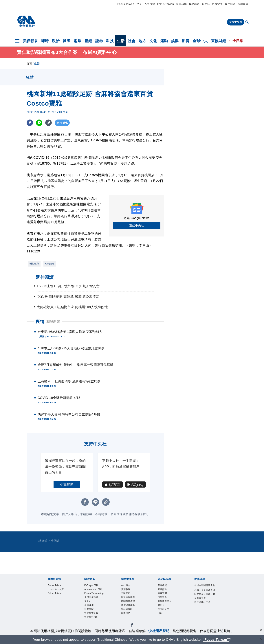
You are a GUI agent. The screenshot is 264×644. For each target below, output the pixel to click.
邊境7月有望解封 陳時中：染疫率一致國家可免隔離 (75, 365)
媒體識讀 (194, 4)
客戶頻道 (230, 4)
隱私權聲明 (127, 611)
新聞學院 (89, 611)
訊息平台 (163, 598)
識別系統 (126, 590)
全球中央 (200, 41)
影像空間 (217, 4)
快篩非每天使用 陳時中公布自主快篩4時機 (69, 414)
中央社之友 (164, 611)
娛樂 (175, 41)
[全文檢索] (247, 22)
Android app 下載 (94, 590)
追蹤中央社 (137, 225)
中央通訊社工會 (203, 607)
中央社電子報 (92, 615)
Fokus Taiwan (165, 4)
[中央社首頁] (26, 21)
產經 (88, 41)
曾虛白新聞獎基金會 (204, 588)
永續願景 (243, 4)
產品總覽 (163, 585)
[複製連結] (48, 123)
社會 (132, 41)
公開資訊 (126, 594)
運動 (164, 41)
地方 (142, 41)
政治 (56, 41)
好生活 (206, 4)
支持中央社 (236, 22)
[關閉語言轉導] (261, 639)
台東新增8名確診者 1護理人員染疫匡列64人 (70, 332)
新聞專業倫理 (128, 602)
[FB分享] (30, 123)
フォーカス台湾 (146, 4)
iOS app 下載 (92, 585)
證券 (99, 41)
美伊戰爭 (30, 41)
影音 (186, 41)
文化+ (88, 602)
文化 (153, 41)
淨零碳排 (181, 4)
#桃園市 (50, 264)
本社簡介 (126, 585)
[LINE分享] (39, 123)
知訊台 (161, 606)
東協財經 (219, 41)
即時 (45, 41)
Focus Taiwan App (95, 594)
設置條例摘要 (128, 598)
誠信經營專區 (128, 606)
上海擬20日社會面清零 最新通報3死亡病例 (69, 381)
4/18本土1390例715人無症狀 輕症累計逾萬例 (71, 348)
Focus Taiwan (126, 4)
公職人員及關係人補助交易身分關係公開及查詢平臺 (204, 599)
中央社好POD (92, 619)
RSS (160, 615)
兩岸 (77, 41)
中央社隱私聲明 (157, 631)
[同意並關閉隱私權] (261, 631)
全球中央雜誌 (92, 598)
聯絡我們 (126, 615)
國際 (67, 41)
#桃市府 (34, 264)
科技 (110, 41)
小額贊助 (67, 484)
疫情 (40, 321)
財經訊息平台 (165, 602)
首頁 (29, 64)
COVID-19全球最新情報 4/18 (59, 398)
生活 (121, 41)
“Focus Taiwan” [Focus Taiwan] (216, 640)
